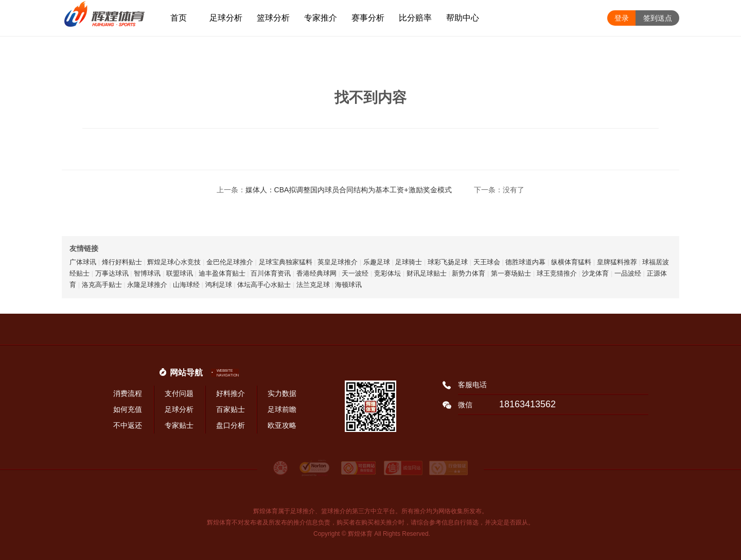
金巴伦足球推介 (230, 262)
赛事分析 (368, 18)
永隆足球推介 (147, 285)
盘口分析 (231, 425)
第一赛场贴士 (511, 273)
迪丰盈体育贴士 (222, 273)
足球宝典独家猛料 (286, 262)
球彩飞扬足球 (448, 262)
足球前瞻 (282, 409)
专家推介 (321, 18)
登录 (622, 18)
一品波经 (628, 273)
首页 (179, 18)
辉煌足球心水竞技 (174, 262)
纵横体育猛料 (571, 262)
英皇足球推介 (338, 262)
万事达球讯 (112, 273)
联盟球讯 (180, 273)
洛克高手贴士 (102, 285)
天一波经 (355, 273)
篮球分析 (273, 18)
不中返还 (128, 425)
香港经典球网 (316, 273)
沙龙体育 (595, 273)
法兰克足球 (313, 285)
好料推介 (231, 393)
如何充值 (128, 409)
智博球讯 (147, 273)
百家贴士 (231, 409)
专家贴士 (179, 425)
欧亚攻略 (282, 425)
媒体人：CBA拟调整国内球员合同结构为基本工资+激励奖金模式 (349, 190)
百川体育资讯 (271, 273)
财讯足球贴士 (427, 273)
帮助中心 (463, 18)
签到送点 (658, 18)
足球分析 (226, 18)
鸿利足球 (219, 285)
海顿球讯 (348, 285)
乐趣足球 (377, 262)
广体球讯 (83, 262)
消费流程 (128, 393)
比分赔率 (415, 18)
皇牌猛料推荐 (617, 262)
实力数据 (282, 393)
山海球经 (186, 285)
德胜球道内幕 (525, 262)
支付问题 (179, 393)
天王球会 (487, 262)
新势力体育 (469, 273)
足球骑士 (409, 262)
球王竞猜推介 (557, 273)
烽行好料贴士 (122, 262)
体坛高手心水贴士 (264, 285)
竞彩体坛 (387, 273)
